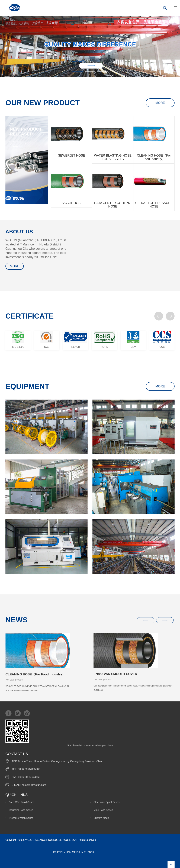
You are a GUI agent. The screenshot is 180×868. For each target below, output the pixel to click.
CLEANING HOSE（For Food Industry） (35, 674)
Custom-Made (101, 818)
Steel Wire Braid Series (22, 802)
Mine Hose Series (103, 810)
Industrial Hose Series (21, 810)
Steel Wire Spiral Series (107, 802)
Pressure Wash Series (21, 818)
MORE (160, 103)
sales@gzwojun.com (34, 785)
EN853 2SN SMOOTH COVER (115, 674)
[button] (159, 316)
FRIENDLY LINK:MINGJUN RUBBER (50, 852)
